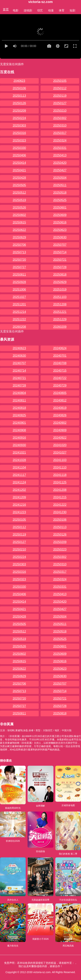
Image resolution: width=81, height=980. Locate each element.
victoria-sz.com (40, 2)
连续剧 (28, 10)
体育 (62, 10)
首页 (6, 9)
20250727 (19, 267)
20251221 (60, 312)
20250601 (60, 207)
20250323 (19, 140)
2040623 (19, 81)
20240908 (19, 430)
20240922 (60, 438)
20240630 (19, 356)
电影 (16, 10)
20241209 (19, 497)
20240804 (19, 393)
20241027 (60, 453)
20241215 (60, 497)
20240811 (19, 400)
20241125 (60, 482)
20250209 (19, 111)
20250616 (60, 222)
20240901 (19, 423)
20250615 (19, 222)
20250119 (60, 96)
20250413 (60, 155)
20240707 (19, 363)
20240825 (19, 415)
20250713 (19, 252)
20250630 (60, 237)
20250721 (60, 260)
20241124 (19, 482)
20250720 (19, 260)
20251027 (19, 297)
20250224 (19, 118)
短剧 (72, 10)
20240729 (60, 385)
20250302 (60, 118)
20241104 (19, 467)
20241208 (60, 490)
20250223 (60, 549)
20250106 (19, 88)
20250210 (60, 111)
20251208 (60, 304)
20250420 (60, 163)
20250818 (60, 275)
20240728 (19, 385)
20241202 (19, 490)
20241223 (19, 512)
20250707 (60, 245)
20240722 (60, 378)
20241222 (60, 505)
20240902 (60, 423)
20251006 (19, 289)
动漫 (51, 10)
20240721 (19, 378)
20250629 (19, 237)
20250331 (60, 148)
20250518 (60, 193)
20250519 (19, 200)
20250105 (60, 81)
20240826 (60, 415)
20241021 (19, 453)
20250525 (60, 200)
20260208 (19, 327)
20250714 (60, 252)
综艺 (40, 10)
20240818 (19, 408)
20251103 (60, 297)
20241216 (19, 505)
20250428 (19, 178)
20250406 (19, 155)
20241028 (19, 460)
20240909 (60, 430)
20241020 (60, 445)
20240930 (19, 445)
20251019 (60, 289)
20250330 (19, 148)
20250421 (19, 170)
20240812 (60, 400)
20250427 (60, 170)
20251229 (60, 319)
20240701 (60, 356)
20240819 (60, 408)
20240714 (19, 371)
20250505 (19, 185)
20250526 (19, 207)
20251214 (19, 312)
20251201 (19, 304)
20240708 (60, 363)
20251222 (19, 319)
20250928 (19, 282)
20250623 (60, 230)
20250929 (60, 282)
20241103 (60, 460)
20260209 (60, 327)
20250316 (19, 133)
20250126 (19, 103)
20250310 (60, 126)
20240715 (60, 371)
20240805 (60, 393)
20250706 (19, 245)
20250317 (60, 133)
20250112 (60, 88)
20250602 (19, 215)
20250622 (19, 230)
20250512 (19, 193)
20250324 (60, 140)
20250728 (60, 267)
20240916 (19, 438)
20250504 (60, 178)
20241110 (60, 467)
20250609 (60, 215)
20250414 (19, 163)
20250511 (60, 185)
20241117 (19, 475)
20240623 (19, 348)
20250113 (19, 96)
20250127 (60, 103)
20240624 (60, 348)
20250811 (19, 275)
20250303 (19, 126)
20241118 (60, 475)
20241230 (60, 512)
